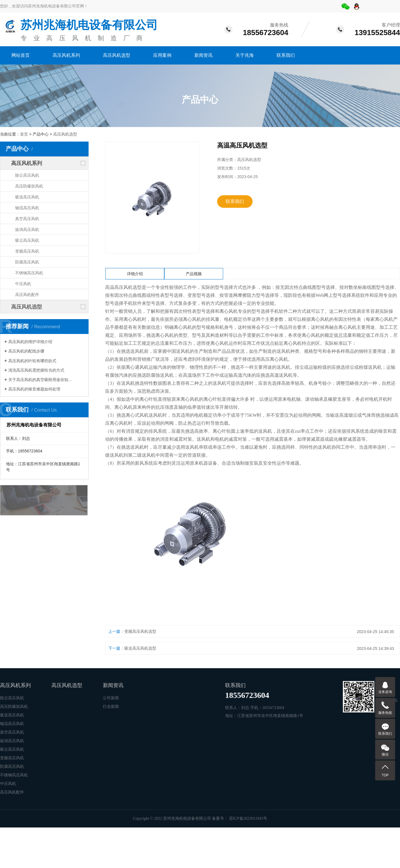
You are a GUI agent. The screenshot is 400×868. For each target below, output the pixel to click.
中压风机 (23, 284)
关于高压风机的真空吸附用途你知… (40, 380)
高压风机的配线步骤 (26, 351)
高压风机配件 (27, 295)
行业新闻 (111, 707)
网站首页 (21, 55)
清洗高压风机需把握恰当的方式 (36, 370)
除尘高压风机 (27, 175)
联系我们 (286, 55)
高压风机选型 (117, 55)
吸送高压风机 (27, 197)
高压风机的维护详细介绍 (30, 342)
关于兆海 (245, 55)
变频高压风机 (27, 251)
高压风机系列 (66, 55)
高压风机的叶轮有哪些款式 (32, 361)
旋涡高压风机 (27, 229)
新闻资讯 (203, 55)
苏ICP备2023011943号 (248, 818)
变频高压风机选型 (140, 631)
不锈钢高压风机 (29, 273)
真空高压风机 (27, 219)
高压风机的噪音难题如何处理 (34, 389)
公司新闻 (111, 698)
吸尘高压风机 (27, 240)
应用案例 (162, 55)
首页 (24, 134)
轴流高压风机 (27, 208)
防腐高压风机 (27, 262)
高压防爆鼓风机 (29, 186)
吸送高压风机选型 (140, 648)
